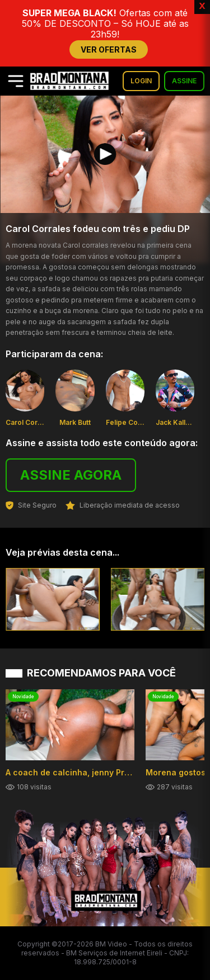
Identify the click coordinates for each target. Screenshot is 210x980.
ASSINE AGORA (71, 475)
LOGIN (141, 81)
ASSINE (184, 81)
